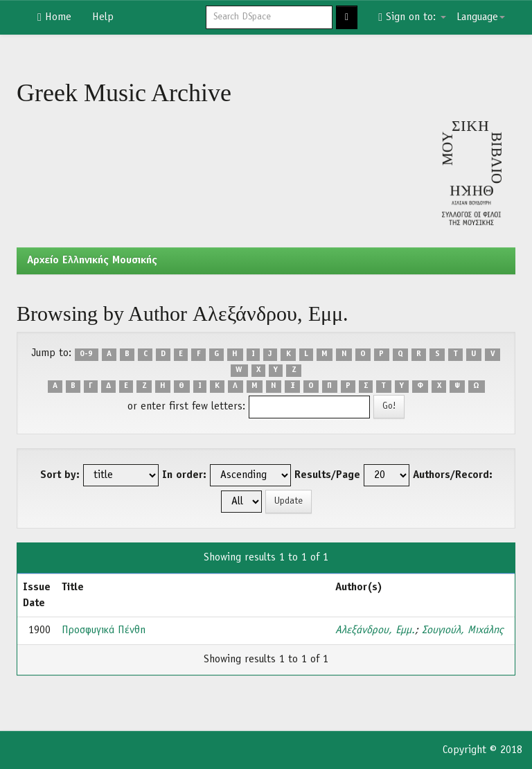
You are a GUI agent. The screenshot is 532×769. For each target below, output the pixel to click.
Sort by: (60, 475)
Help (103, 17)
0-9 (86, 354)
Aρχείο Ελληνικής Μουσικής (92, 260)
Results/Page (327, 475)
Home (54, 17)
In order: (184, 475)
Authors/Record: (453, 475)
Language (481, 17)
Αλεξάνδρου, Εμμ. (375, 630)
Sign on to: (412, 17)
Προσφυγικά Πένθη (104, 630)
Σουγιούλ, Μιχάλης (462, 630)
